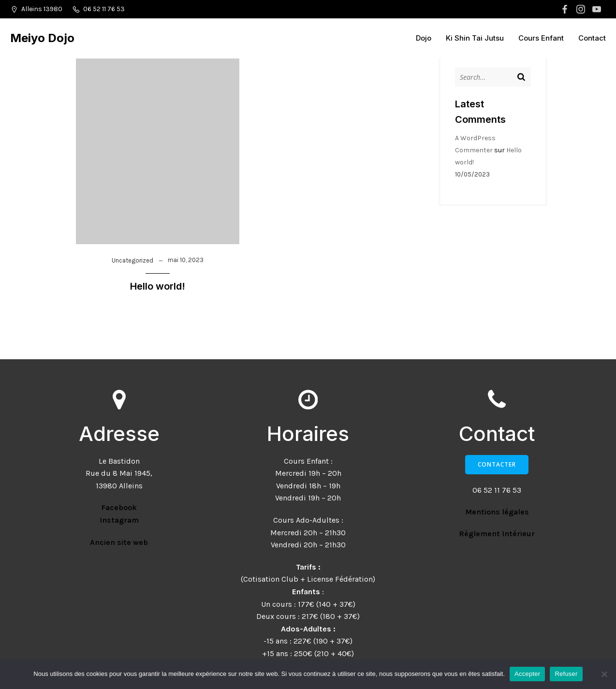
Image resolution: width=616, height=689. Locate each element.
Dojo (424, 38)
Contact (592, 38)
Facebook (119, 507)
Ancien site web (119, 542)
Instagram (119, 520)
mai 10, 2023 (186, 260)
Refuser (566, 674)
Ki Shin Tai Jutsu (475, 38)
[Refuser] (604, 674)
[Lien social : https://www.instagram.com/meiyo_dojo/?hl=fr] (582, 9)
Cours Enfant (541, 38)
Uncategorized (132, 260)
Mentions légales (497, 512)
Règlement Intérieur (497, 534)
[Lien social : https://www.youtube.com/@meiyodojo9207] (598, 9)
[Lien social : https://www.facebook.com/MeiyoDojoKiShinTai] (566, 9)
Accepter (527, 674)
